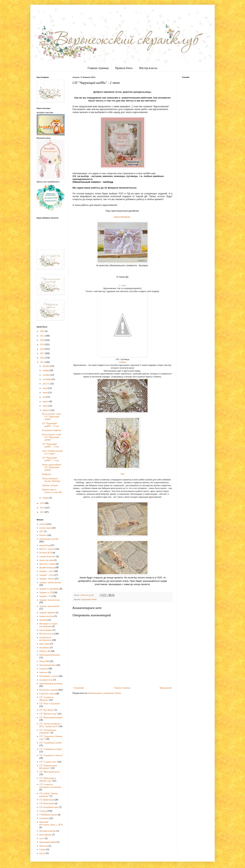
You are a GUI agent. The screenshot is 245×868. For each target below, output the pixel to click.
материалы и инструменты (46, 639)
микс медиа (45, 644)
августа (46, 384)
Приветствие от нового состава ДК (52, 491)
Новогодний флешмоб (50, 655)
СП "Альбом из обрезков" (46, 699)
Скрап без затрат (47, 694)
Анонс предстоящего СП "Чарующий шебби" (52, 467)
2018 (42, 349)
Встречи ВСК (46, 553)
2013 (42, 508)
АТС (41, 531)
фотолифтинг (46, 835)
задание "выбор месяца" (51, 582)
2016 (42, 358)
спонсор (43, 811)
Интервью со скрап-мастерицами (49, 625)
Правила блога (124, 68)
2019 (42, 345)
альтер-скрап (45, 528)
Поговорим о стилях (49, 676)
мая (44, 397)
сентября (47, 379)
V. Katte (122, 286)
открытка (44, 669)
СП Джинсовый (47, 800)
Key (123, 474)
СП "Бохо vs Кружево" (50, 704)
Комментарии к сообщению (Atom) (105, 693)
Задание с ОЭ (46, 596)
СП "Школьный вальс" (50, 772)
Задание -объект (47, 579)
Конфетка (46, 474)
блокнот (43, 535)
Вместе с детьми (47, 549)
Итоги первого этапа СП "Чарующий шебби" (52, 437)
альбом (43, 524)
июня (45, 393)
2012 (42, 512)
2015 (42, 362)
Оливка (122, 362)
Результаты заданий (49, 690)
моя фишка (45, 648)
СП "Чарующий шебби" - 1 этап (50, 459)
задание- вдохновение (50, 606)
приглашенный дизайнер (51, 684)
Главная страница (98, 68)
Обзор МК (44, 661)
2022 (42, 331)
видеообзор (45, 545)
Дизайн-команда (47, 568)
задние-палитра (47, 616)
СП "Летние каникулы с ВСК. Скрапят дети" (50, 725)
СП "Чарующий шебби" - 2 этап (50, 445)
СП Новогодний (47, 803)
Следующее (79, 688)
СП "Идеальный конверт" (51, 717)
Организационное (48, 665)
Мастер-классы (148, 68)
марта (45, 406)
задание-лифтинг (47, 613)
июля (45, 388)
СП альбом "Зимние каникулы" (49, 795)
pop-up (42, 853)
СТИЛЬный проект (48, 815)
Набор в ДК (45, 651)
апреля (46, 401)
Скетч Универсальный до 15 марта (52, 452)
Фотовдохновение (48, 831)
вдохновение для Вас (49, 539)
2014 (42, 503)
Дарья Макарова (122, 217)
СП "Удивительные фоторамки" (48, 767)
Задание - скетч (46, 571)
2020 (42, 340)
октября (46, 375)
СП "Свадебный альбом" (51, 743)
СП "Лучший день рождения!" (48, 731)
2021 (42, 336)
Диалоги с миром (47, 564)
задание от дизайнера (49, 589)
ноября (46, 370)
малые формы (46, 630)
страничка (44, 818)
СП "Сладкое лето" (48, 762)
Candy (42, 850)
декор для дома (46, 560)
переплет (44, 672)
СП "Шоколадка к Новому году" (48, 780)
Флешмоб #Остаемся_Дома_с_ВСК (51, 823)
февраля (47, 410)
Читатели (44, 846)
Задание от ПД (46, 592)
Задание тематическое (50, 600)
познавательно (46, 680)
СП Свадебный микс (49, 807)
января (46, 498)
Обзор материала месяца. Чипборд (51, 480)
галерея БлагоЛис (48, 556)
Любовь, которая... (51, 485)
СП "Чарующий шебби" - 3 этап (50, 425)
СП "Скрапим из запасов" (51, 755)
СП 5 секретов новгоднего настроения (50, 786)
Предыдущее (166, 688)
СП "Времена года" (48, 714)
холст (42, 838)
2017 (42, 353)
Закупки (43, 620)
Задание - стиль (47, 575)
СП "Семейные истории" (51, 749)
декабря (46, 366)
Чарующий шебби (89, 599)
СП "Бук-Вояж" (47, 710)
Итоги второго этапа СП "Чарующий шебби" (51, 417)
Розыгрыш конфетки (52, 430)
